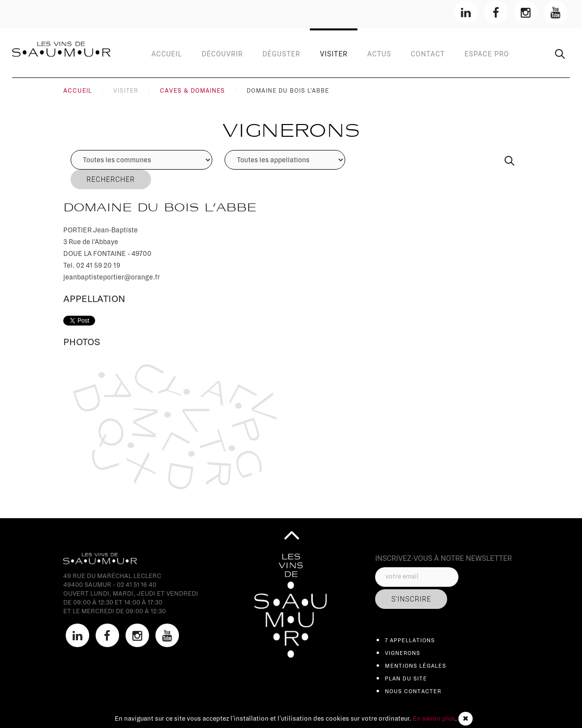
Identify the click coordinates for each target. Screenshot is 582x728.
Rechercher (111, 179)
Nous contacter (413, 691)
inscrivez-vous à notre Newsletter (443, 558)
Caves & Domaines (192, 91)
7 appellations (410, 640)
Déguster (281, 54)
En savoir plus (434, 719)
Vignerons (403, 653)
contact (428, 54)
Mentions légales (416, 666)
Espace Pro (487, 54)
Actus (379, 54)
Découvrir (222, 54)
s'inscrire (411, 599)
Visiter (334, 54)
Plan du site (406, 678)
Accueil (167, 54)
